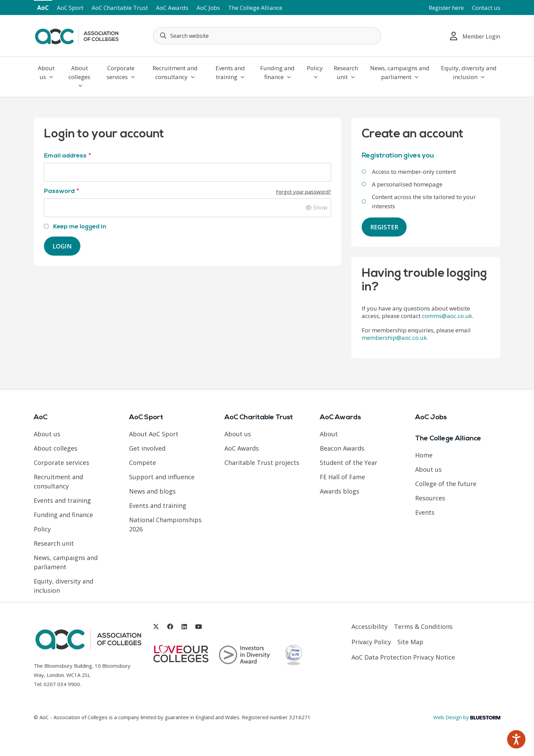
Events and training (230, 72)
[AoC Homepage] (77, 35)
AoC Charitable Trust (120, 8)
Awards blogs (340, 492)
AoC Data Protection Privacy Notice (403, 657)
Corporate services (121, 72)
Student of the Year (349, 463)
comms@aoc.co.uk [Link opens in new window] (447, 316)
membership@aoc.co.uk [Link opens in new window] (394, 338)
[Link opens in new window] (156, 627)
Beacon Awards (342, 449)
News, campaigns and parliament (400, 72)
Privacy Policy (371, 642)
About (329, 434)
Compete (143, 463)
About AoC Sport (154, 434)
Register (385, 227)
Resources (430, 498)
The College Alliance (255, 8)
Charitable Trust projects (262, 463)
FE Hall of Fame (342, 477)
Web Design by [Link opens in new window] (467, 717)
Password (187, 191)
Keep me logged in (75, 227)
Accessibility (370, 627)
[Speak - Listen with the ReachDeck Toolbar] (516, 739)
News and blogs (152, 492)
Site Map (410, 642)
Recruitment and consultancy (175, 72)
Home (424, 455)
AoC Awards (172, 8)
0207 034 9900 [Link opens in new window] (62, 684)
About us (46, 72)
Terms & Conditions (423, 627)
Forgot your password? (303, 192)
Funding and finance (277, 72)
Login (62, 246)
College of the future (446, 484)
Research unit (346, 72)
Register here (446, 8)
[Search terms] (267, 36)
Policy (315, 72)
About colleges (79, 76)
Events (425, 513)
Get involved (147, 449)
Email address (67, 156)
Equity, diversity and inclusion (469, 72)
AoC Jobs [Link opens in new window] (208, 8)
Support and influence (162, 477)
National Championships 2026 (165, 525)
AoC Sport (70, 8)
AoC (43, 8)
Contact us (486, 8)
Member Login (475, 36)
